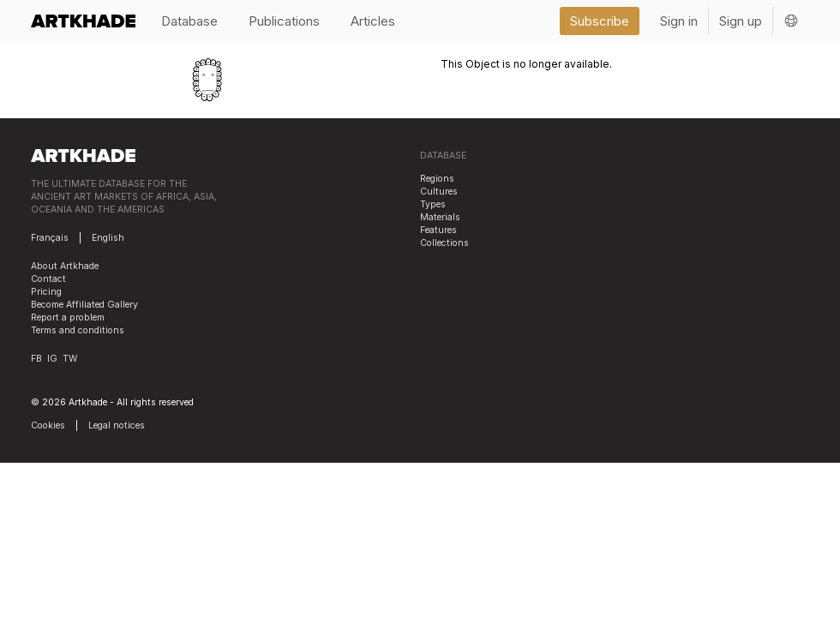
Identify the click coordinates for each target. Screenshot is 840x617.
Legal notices (117, 425)
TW (70, 359)
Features (438, 230)
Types (433, 204)
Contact (48, 279)
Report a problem (68, 317)
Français (50, 238)
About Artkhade (65, 266)
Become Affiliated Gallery (84, 305)
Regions (437, 179)
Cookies (48, 425)
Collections (444, 243)
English (108, 238)
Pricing (46, 292)
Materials (440, 217)
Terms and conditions (78, 330)
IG (52, 359)
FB (36, 359)
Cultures (439, 192)
